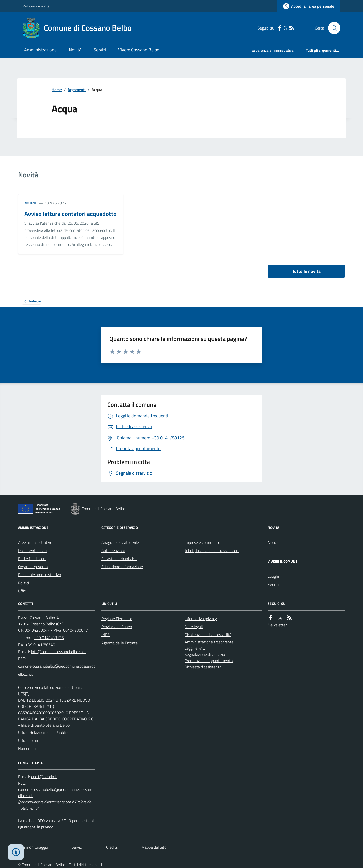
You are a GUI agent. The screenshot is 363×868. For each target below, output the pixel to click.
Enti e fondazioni (32, 559)
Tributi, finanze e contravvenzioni (212, 551)
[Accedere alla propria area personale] (309, 6)
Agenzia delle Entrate (119, 643)
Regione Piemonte (36, 6)
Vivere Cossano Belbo (139, 50)
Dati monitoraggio (33, 847)
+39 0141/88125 (49, 638)
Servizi (100, 50)
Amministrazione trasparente (209, 642)
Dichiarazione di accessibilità (208, 635)
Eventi (273, 584)
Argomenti (77, 90)
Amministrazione (40, 50)
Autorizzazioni (113, 551)
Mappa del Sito (154, 847)
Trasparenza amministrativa (271, 50)
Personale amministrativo (40, 575)
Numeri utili (28, 748)
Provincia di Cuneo (117, 627)
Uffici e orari (28, 740)
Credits (112, 847)
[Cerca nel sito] (332, 28)
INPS (105, 635)
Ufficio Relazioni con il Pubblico (44, 732)
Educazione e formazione (122, 567)
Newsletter (277, 625)
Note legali (194, 627)
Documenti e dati (32, 551)
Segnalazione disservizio (205, 654)
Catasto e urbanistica (119, 559)
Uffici (22, 591)
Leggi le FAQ (195, 648)
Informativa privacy (201, 619)
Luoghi (273, 576)
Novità (75, 50)
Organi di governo (33, 567)
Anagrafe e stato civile (120, 542)
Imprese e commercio (202, 542)
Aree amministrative (35, 542)
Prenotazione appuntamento (209, 661)
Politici (24, 583)
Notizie (31, 203)
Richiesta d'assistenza (203, 667)
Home (57, 90)
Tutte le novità (306, 271)
